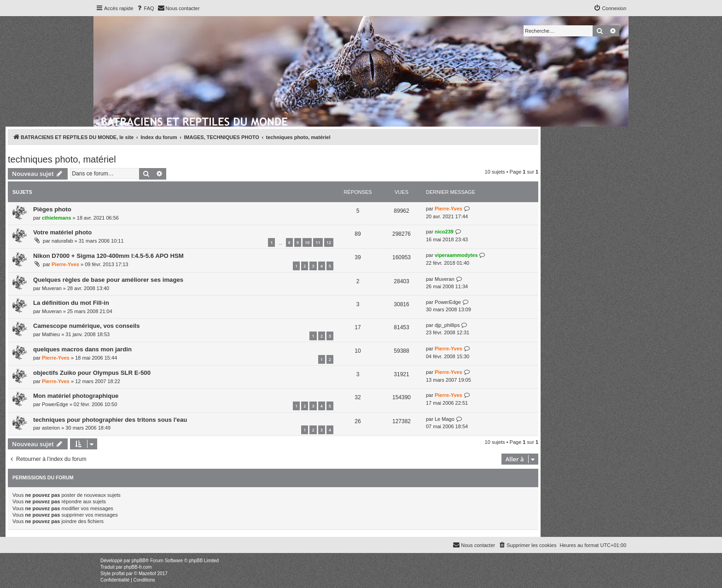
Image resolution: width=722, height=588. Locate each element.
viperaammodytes (456, 255)
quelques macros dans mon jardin (82, 349)
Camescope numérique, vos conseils (87, 326)
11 (318, 242)
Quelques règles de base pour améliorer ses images (108, 280)
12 (329, 242)
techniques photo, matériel (62, 159)
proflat (118, 573)
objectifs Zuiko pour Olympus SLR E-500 (92, 373)
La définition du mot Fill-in (71, 303)
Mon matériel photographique (76, 396)
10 (307, 242)
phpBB (139, 561)
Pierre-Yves (448, 209)
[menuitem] (145, 8)
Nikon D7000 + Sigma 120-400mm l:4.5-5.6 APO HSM (108, 256)
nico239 (444, 232)
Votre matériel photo (62, 232)
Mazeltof (147, 573)
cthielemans (57, 218)
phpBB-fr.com (138, 567)
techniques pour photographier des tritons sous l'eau (110, 420)
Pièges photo (52, 209)
